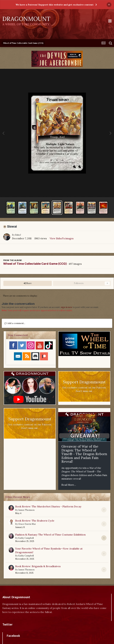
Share (28, 283)
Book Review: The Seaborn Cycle (35, 521)
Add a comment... (15, 323)
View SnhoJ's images (62, 238)
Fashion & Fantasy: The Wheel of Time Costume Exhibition (50, 535)
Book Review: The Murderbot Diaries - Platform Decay (48, 506)
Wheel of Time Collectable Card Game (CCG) (35, 264)
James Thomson (26, 510)
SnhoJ (18, 235)
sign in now (66, 307)
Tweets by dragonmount (17, 630)
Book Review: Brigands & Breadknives (38, 566)
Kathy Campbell (26, 538)
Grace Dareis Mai (27, 524)
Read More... (69, 485)
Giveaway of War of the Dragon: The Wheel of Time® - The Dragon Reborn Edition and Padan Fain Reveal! (84, 454)
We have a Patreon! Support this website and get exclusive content (55, 5)
